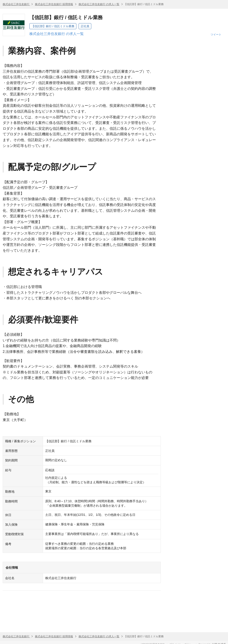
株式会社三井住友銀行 (16, 4)
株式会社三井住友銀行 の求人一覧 (99, 4)
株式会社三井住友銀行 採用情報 (54, 4)
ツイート (216, 35)
